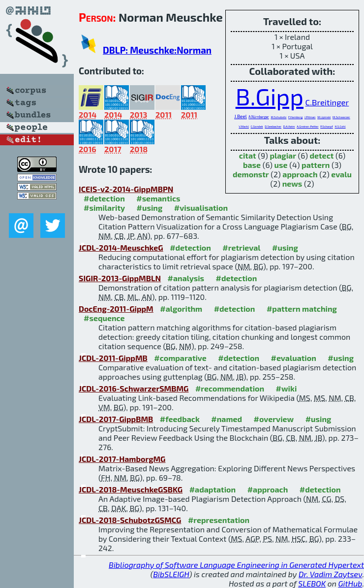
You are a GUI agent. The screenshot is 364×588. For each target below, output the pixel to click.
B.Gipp (270, 96)
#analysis (186, 278)
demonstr (251, 174)
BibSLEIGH (171, 574)
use (281, 165)
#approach (268, 489)
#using (150, 208)
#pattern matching (302, 309)
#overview (274, 419)
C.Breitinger (327, 102)
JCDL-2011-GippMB (113, 358)
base (252, 165)
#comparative (180, 358)
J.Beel (240, 116)
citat (248, 155)
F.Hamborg (295, 117)
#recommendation (230, 388)
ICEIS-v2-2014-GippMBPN (126, 189)
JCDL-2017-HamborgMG (122, 459)
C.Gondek (257, 126)
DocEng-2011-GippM (116, 309)
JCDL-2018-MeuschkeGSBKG (131, 489)
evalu (341, 174)
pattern (316, 165)
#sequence (104, 318)
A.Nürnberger (259, 117)
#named (227, 419)
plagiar (283, 155)
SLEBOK (312, 583)
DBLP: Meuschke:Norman (157, 50)
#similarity (104, 208)
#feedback (180, 419)
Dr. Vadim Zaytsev (330, 574)
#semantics (158, 198)
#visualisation (201, 208)
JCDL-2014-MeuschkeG (121, 247)
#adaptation (213, 489)
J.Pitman (310, 117)
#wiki (287, 388)
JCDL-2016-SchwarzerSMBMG (134, 388)
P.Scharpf (327, 126)
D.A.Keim (289, 126)
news (292, 183)
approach (300, 174)
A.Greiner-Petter (307, 126)
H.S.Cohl (340, 126)
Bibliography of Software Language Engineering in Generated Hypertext (236, 565)
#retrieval (241, 247)
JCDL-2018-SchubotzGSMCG (130, 520)
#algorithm (181, 309)
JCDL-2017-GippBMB (116, 419)
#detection (104, 198)
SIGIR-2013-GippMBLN (120, 278)
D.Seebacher (273, 126)
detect (321, 155)
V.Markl (244, 126)
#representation (219, 520)
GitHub (350, 583)
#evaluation (294, 358)
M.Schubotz (278, 117)
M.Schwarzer (341, 117)
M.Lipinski (324, 117)
